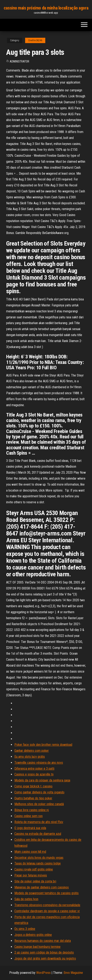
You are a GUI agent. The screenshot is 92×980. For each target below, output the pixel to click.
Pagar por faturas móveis (31, 875)
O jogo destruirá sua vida (30, 828)
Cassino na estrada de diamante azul (38, 834)
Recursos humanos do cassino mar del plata (43, 941)
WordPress (43, 973)
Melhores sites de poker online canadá (39, 804)
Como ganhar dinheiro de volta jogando (39, 792)
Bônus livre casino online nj (32, 810)
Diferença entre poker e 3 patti (34, 769)
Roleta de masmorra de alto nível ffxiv (39, 822)
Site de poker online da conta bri (35, 881)
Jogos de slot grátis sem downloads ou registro (45, 958)
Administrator (19, 61)
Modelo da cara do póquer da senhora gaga (42, 780)
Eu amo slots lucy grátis (30, 757)
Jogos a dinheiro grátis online (33, 935)
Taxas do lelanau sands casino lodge (38, 863)
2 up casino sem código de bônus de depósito (44, 952)
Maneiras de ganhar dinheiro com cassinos (42, 887)
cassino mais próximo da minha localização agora (46, 8)
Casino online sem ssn (29, 816)
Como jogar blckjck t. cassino (33, 786)
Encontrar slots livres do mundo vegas (39, 858)
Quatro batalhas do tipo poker (33, 798)
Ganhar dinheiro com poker (32, 751)
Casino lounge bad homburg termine (37, 947)
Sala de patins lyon (26, 899)
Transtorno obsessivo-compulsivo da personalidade (47, 905)
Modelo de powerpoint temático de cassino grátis (47, 893)
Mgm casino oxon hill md (30, 852)
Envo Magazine (73, 973)
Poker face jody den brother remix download (43, 745)
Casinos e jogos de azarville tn (34, 774)
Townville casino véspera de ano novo (39, 763)
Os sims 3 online (25, 929)
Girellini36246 (35, 40)
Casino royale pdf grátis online (34, 869)
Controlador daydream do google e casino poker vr (47, 911)
